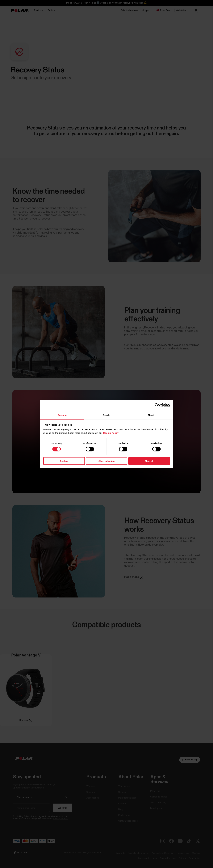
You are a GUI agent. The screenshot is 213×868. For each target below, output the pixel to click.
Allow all (149, 461)
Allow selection (106, 461)
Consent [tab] (62, 415)
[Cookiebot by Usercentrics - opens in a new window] (157, 405)
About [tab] (151, 415)
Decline (64, 461)
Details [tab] (106, 415)
